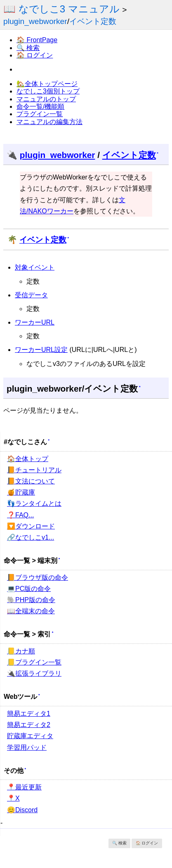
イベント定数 (93, 21)
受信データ (31, 295)
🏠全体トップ (28, 459)
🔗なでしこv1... (31, 537)
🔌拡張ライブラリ (34, 673)
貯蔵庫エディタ (30, 736)
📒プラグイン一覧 (34, 662)
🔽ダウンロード (31, 526)
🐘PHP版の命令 (31, 600)
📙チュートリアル (34, 470)
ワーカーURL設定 (41, 350)
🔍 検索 (28, 48)
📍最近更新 (24, 787)
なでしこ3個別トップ (48, 91)
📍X (13, 798)
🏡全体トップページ (47, 84)
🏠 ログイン (35, 55)
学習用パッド (27, 747)
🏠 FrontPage (37, 40)
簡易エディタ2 (29, 725)
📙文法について (31, 481)
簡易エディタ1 (29, 714)
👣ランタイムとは (34, 503)
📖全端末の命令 (31, 611)
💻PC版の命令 (29, 589)
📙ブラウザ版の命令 (38, 577)
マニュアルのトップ (46, 99)
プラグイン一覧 (40, 114)
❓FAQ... (20, 515)
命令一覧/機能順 (40, 106)
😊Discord (22, 810)
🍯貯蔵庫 (21, 492)
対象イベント (35, 267)
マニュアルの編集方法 (49, 122)
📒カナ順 (21, 651)
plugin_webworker (35, 21)
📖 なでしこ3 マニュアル (61, 9)
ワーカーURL (35, 322)
